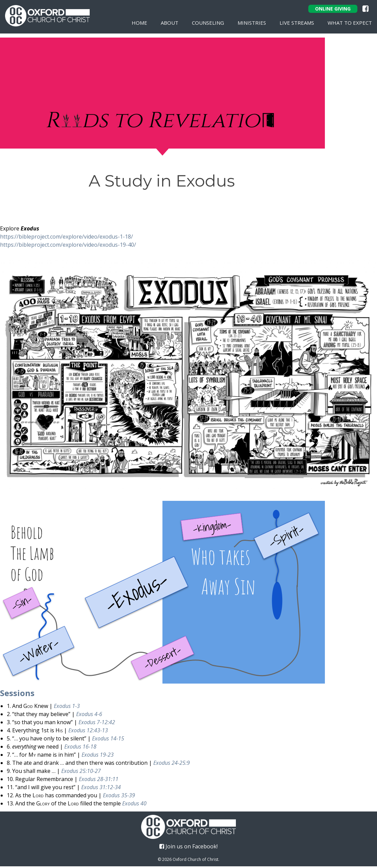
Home (139, 23)
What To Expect (350, 23)
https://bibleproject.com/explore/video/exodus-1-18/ (66, 238)
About (170, 23)
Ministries (252, 23)
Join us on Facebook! (188, 848)
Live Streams (297, 23)
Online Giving (333, 9)
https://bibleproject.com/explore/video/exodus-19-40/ (68, 246)
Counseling (208, 23)
